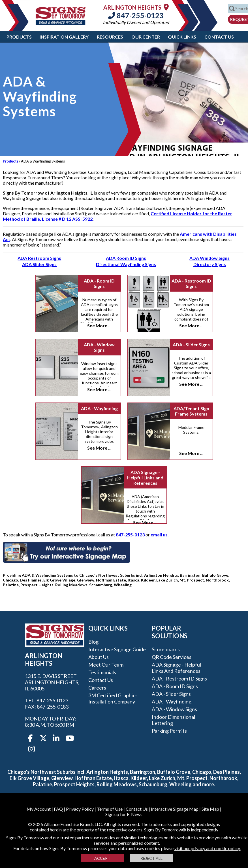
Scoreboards (166, 649)
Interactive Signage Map (175, 809)
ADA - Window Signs (99, 347)
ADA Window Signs (209, 258)
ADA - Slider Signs (191, 345)
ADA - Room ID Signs (99, 283)
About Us (99, 657)
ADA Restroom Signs (39, 258)
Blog (93, 642)
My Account (39, 809)
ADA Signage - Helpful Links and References (145, 478)
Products (19, 37)
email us (159, 535)
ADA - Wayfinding (99, 408)
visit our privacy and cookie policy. (208, 848)
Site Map (210, 809)
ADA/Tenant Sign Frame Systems (191, 411)
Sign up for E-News (124, 814)
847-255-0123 (136, 15)
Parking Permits (169, 731)
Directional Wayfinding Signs (126, 264)
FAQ (58, 809)
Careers (97, 688)
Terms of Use (110, 809)
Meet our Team (106, 665)
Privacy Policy (80, 809)
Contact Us (219, 37)
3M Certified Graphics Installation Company (113, 698)
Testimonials (102, 672)
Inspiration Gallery (64, 37)
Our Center (146, 37)
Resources (110, 37)
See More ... (99, 325)
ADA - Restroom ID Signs (191, 283)
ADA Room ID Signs (126, 258)
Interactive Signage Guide (117, 649)
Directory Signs (210, 264)
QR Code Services (172, 657)
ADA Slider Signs (39, 264)
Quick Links (182, 37)
